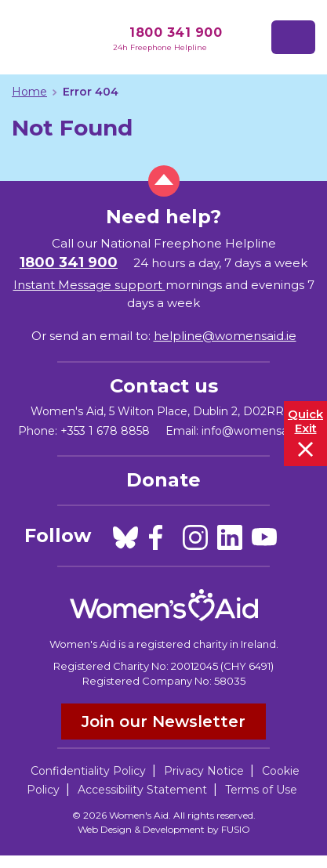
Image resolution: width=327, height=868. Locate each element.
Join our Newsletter (163, 722)
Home (29, 92)
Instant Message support (89, 285)
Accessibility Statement (142, 790)
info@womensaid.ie (255, 431)
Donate (163, 480)
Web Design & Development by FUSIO (164, 829)
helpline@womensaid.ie (225, 336)
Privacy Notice (204, 771)
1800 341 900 (176, 33)
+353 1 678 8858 (105, 431)
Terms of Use (261, 790)
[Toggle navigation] (293, 37)
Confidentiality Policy (88, 771)
